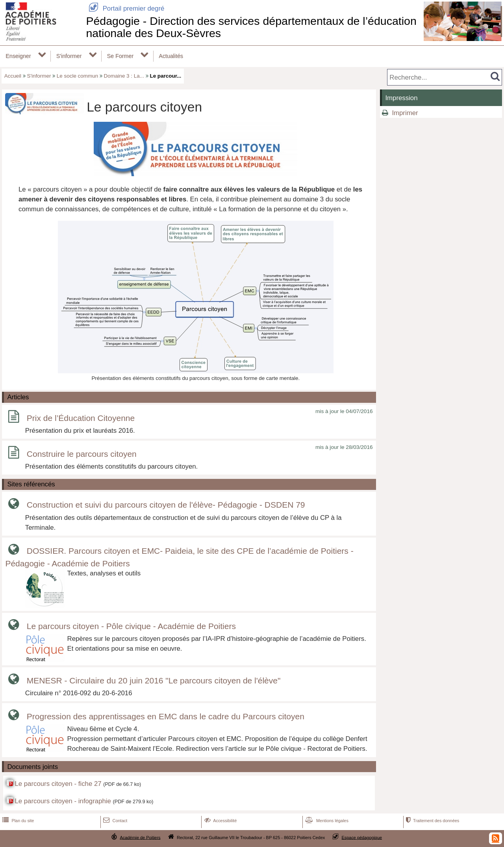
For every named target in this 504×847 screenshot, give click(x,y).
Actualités (171, 56)
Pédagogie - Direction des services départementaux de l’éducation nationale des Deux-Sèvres (251, 27)
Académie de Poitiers (140, 837)
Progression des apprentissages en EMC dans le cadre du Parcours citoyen (166, 716)
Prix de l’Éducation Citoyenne (81, 418)
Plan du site (17, 821)
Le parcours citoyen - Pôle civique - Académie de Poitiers (131, 626)
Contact (114, 821)
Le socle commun (77, 76)
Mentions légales (326, 821)
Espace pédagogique (362, 837)
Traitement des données (432, 821)
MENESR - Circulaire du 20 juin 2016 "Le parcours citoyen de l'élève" (154, 680)
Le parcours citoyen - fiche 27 (58, 784)
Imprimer (405, 113)
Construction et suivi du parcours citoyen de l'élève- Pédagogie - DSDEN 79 (166, 505)
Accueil (13, 76)
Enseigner (18, 56)
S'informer (69, 56)
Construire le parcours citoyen (82, 454)
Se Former (120, 56)
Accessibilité (220, 821)
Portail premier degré (125, 8)
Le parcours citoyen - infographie (63, 801)
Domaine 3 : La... (124, 76)
